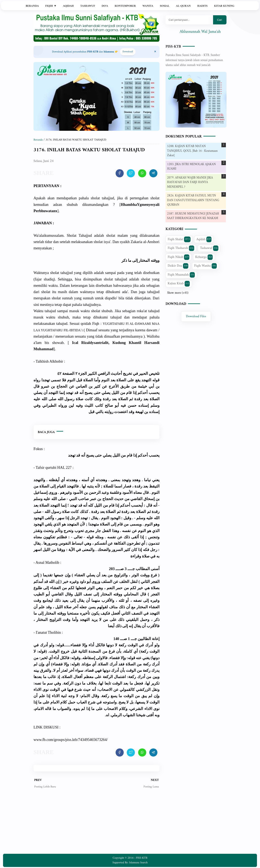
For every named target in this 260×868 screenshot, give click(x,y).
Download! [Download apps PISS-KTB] (128, 52)
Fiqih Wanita (205, 266)
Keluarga (204, 257)
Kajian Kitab (179, 284)
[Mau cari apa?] (189, 20)
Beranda (32, 6)
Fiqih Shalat (179, 239)
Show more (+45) (178, 293)
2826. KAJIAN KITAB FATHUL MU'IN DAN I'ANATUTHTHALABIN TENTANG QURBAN (193, 200)
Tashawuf (88, 6)
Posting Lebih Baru (45, 787)
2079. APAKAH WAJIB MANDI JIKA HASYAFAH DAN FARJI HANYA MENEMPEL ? (190, 182)
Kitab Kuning (224, 6)
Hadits (202, 6)
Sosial (165, 6)
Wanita (148, 6)
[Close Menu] (155, 52)
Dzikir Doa (178, 266)
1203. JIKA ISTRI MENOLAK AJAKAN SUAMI (192, 167)
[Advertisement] (96, 824)
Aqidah (68, 6)
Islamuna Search (138, 863)
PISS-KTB (173, 47)
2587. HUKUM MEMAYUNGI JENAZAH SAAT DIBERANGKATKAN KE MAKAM (193, 216)
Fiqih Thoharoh (181, 248)
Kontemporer (125, 6)
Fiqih (51, 6)
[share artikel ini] (120, 173)
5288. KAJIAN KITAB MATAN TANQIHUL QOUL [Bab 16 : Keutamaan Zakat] (192, 151)
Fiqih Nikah (179, 257)
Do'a (105, 6)
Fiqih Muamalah (181, 275)
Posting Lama (151, 787)
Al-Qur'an (183, 6)
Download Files (196, 316)
